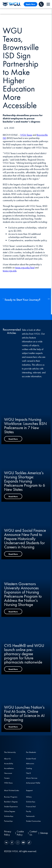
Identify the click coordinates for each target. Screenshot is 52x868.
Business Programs (11, 797)
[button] (48, 299)
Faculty (29, 811)
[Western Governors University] (12, 4)
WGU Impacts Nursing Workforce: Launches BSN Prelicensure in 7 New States (25, 426)
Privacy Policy (8, 833)
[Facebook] (12, 843)
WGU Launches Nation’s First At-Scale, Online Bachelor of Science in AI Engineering (24, 713)
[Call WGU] (41, 4)
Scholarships (9, 816)
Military (29, 797)
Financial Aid (31, 806)
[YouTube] (23, 843)
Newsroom (8, 773)
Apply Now (31, 4)
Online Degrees (10, 811)
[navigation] (48, 4)
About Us (7, 759)
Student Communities (33, 821)
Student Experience (11, 806)
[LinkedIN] (7, 843)
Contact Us (33, 833)
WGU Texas (26, 135)
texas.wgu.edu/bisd (25, 268)
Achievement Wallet (33, 783)
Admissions (30, 763)
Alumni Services (32, 778)
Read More (13, 439)
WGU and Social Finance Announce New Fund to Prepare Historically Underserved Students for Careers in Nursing (25, 539)
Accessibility (9, 763)
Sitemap (44, 833)
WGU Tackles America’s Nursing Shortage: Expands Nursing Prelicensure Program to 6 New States (25, 481)
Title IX (28, 773)
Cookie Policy (20, 833)
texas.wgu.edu (10, 271)
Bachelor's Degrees (11, 802)
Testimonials (30, 816)
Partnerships (8, 821)
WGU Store (8, 783)
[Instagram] (18, 843)
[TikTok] (29, 843)
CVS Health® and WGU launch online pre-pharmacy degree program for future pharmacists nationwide (24, 654)
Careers (7, 778)
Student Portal (31, 759)
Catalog (29, 768)
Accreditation (9, 768)
